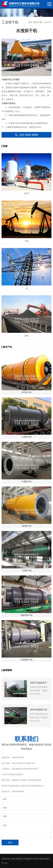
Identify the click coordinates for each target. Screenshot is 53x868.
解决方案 (38, 22)
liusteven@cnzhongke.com (23, 763)
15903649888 (18, 757)
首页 (30, 22)
